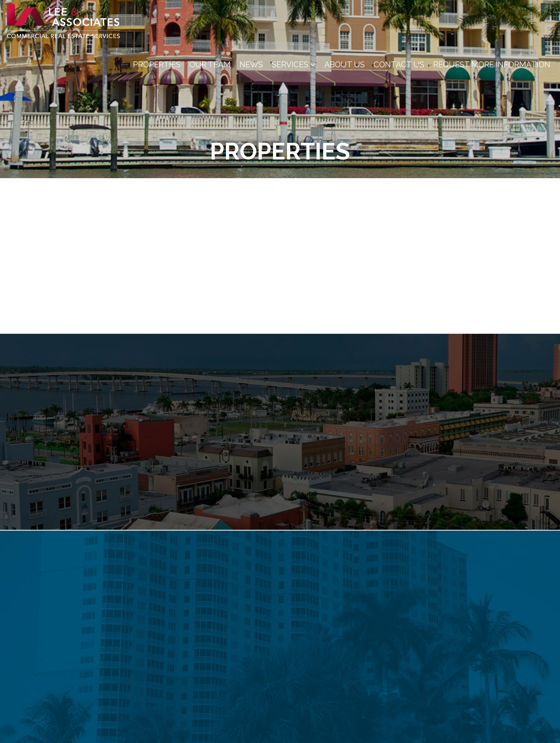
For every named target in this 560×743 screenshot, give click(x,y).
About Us (345, 65)
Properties (157, 65)
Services (294, 65)
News (251, 65)
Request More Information (492, 65)
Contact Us (399, 65)
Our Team (210, 65)
